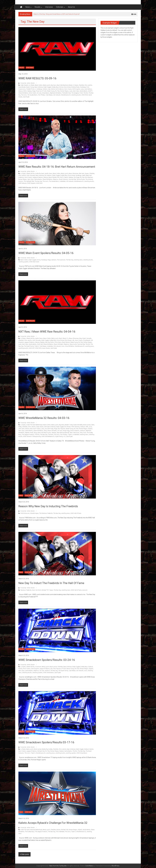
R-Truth (44, 91)
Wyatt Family (59, 436)
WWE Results (30, 156)
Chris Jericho (88, 85)
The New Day (38, 181)
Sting (35, 433)
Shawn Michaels (58, 344)
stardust (54, 260)
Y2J (64, 436)
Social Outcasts (63, 179)
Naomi (66, 177)
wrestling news (78, 260)
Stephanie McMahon (56, 93)
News (28, 7)
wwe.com (85, 590)
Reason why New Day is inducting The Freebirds (48, 506)
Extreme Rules (75, 87)
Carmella (89, 338)
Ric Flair (57, 91)
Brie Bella (80, 425)
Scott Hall (40, 344)
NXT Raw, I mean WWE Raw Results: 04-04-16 (47, 332)
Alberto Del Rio (30, 173)
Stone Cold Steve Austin (44, 433)
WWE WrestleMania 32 (48, 436)
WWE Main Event (34, 262)
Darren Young (30, 87)
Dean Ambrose (39, 87)
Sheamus (56, 179)
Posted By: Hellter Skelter (27, 83)
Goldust (45, 89)
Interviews (49, 7)
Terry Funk (83, 433)
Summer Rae (72, 179)
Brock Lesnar (87, 425)
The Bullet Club (66, 93)
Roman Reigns (64, 91)
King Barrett (87, 340)
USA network (57, 95)
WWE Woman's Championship (32, 436)
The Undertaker (60, 832)
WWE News (30, 68)
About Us (71, 7)
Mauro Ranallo (53, 177)
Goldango (39, 89)
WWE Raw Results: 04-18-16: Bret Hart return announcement (57, 167)
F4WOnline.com (25, 513)
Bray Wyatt (83, 338)
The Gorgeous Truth (77, 93)
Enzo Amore (67, 87)
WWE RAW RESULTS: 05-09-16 (37, 78)
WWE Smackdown (48, 673)
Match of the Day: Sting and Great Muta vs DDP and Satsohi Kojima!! (57, 14)
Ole (75, 177)
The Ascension (61, 260)
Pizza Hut (39, 91)
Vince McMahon (70, 346)
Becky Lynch (47, 85)
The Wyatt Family (29, 346)
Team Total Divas (74, 433)
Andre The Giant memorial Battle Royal (31, 830)
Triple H (37, 346)
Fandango (83, 87)
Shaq (45, 431)
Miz (58, 177)
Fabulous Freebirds (26, 590)
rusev (71, 91)
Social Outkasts (75, 431)
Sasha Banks (84, 91)
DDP (45, 427)
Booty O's (66, 338)
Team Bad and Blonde (63, 433)
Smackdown (46, 93)
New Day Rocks (50, 342)
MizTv (62, 177)
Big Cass (53, 85)
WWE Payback (31, 183)
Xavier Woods (46, 348)
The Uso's (24, 95)
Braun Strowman (74, 173)
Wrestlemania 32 (66, 95)
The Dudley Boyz (30, 832)
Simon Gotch (32, 93)
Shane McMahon (23, 93)
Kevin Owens (68, 89)
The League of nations (28, 435)
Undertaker (62, 181)
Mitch (25, 91)
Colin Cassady (31, 175)
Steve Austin (73, 344)
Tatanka (54, 433)
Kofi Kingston (76, 89)
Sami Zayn (76, 91)
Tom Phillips (42, 95)
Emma (61, 87)
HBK (87, 427)
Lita (46, 429)
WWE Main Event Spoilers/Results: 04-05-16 (46, 253)
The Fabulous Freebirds (46, 513)
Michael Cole (41, 751)
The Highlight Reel (29, 181)
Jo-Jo (90, 427)
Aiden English (24, 85)
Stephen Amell (29, 433)
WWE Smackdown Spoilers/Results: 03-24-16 (47, 660)
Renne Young (70, 669)
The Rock (51, 435)
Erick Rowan (68, 340)
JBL (73, 340)
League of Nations (38, 177)
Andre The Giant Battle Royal (34, 425)
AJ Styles (32, 85)
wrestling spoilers (24, 262)
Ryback (90, 429)
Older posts (25, 854)
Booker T (67, 425)
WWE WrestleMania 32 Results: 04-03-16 (44, 418)
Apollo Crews (48, 173)
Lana (82, 89)
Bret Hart (82, 173)
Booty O (71, 85)
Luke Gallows (88, 89)
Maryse (21, 91)
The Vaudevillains (32, 95)
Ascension (38, 667)
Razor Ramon (66, 342)
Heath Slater (85, 175)
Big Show (62, 425)
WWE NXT (32, 348)
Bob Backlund (64, 85)
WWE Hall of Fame (76, 513)
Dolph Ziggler (47, 87)
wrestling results (76, 95)
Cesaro (76, 85)
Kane (31, 429)
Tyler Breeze (49, 95)
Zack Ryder (26, 97)
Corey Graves (40, 427)
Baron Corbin (39, 85)
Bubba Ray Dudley (47, 749)
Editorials (60, 7)
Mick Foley (50, 429)
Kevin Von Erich (37, 590)
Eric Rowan (68, 427)
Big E (58, 85)
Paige (34, 91)
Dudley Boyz (55, 87)
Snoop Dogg (66, 431)
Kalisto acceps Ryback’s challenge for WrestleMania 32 (53, 823)
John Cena (21, 429)
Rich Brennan (89, 177)
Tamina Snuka (81, 179)
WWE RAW (85, 95)
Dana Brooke (22, 87)
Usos (63, 346)
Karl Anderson (60, 89)
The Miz (86, 93)
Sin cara (39, 93)
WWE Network (22, 183)
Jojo (49, 89)
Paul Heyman (61, 429)
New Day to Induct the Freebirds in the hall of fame (51, 583)
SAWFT (90, 91)
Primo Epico (58, 342)
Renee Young (51, 91)
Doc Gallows (48, 175)
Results (37, 7)
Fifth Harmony (76, 427)
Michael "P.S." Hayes (47, 590)
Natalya (29, 91)
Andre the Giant (40, 173)
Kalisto (53, 89)
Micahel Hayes (34, 513)
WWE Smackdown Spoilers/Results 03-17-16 (46, 742)
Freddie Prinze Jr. (31, 89)
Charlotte (81, 85)
